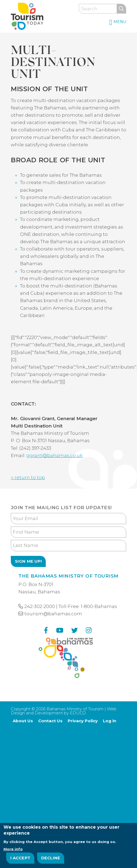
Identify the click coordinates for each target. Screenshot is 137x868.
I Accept (20, 859)
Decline (51, 859)
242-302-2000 (40, 606)
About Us (23, 721)
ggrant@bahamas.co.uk (54, 455)
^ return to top (28, 477)
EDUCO (78, 713)
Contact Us (50, 721)
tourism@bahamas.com (53, 614)
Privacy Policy (83, 721)
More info (13, 850)
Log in (110, 721)
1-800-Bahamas (99, 606)
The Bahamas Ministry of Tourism (68, 576)
